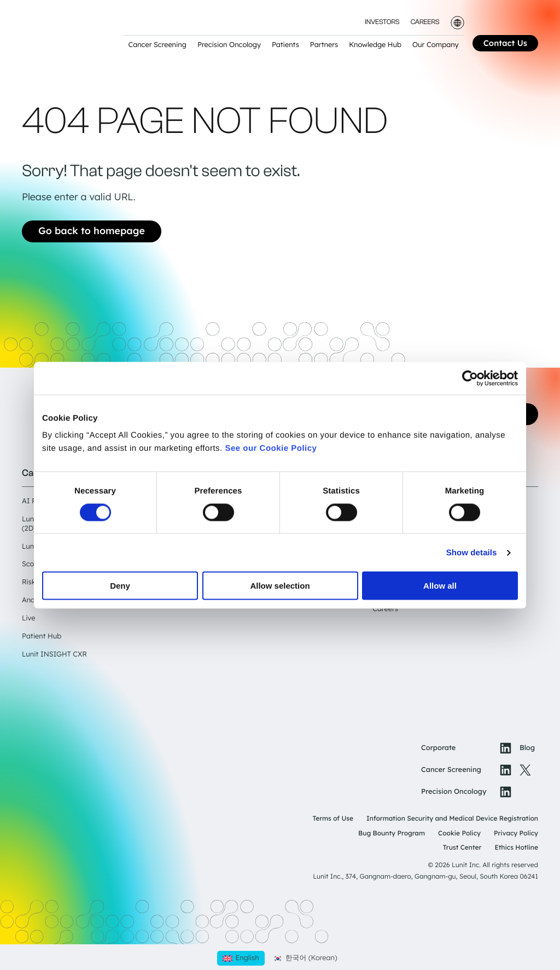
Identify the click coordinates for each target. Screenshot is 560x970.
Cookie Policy (459, 833)
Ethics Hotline (516, 847)
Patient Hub (42, 636)
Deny (120, 586)
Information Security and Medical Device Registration (452, 818)
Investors (382, 23)
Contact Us (505, 43)
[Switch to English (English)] (241, 958)
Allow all (440, 586)
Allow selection (280, 586)
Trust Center (462, 847)
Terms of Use (333, 818)
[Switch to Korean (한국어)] (305, 958)
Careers (425, 23)
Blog (527, 748)
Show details (472, 552)
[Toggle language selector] (457, 23)
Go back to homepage (92, 231)
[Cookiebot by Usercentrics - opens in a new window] (470, 378)
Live (29, 618)
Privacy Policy (516, 833)
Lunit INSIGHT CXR (54, 654)
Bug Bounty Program (392, 833)
